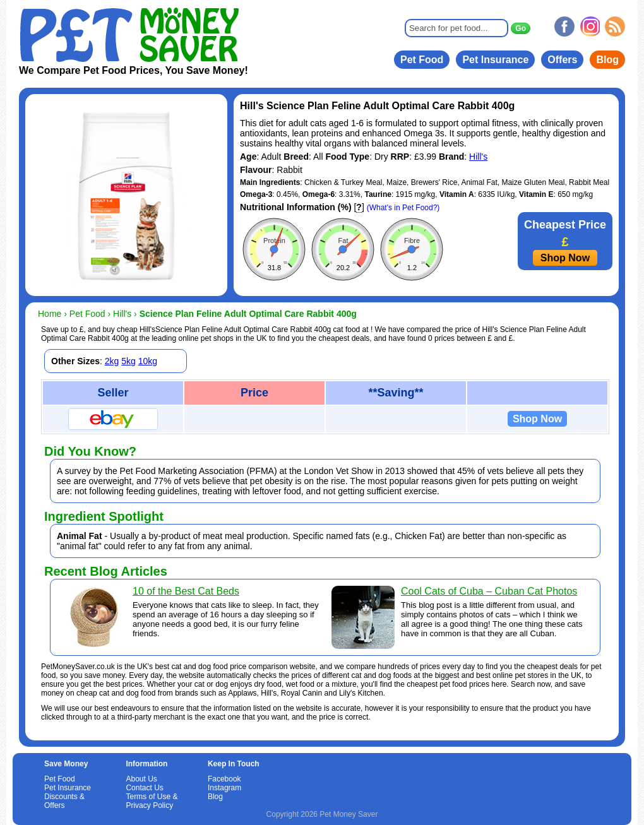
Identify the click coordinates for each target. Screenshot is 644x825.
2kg (112, 361)
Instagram (224, 788)
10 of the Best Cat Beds (186, 591)
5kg (128, 361)
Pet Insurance (495, 60)
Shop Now (565, 258)
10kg (148, 361)
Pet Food (422, 60)
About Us (141, 779)
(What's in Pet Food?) (403, 208)
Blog (607, 60)
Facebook (224, 779)
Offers (562, 60)
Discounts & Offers (64, 801)
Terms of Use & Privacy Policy (152, 801)
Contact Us (144, 788)
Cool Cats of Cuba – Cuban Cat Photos (489, 591)
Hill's (478, 157)
